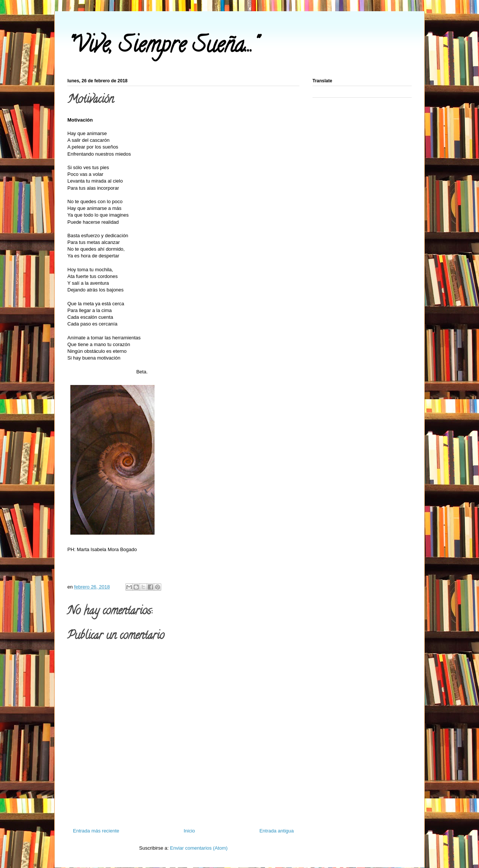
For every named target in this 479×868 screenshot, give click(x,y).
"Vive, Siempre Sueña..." (162, 47)
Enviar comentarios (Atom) (199, 848)
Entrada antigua (277, 831)
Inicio (189, 831)
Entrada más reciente (96, 831)
